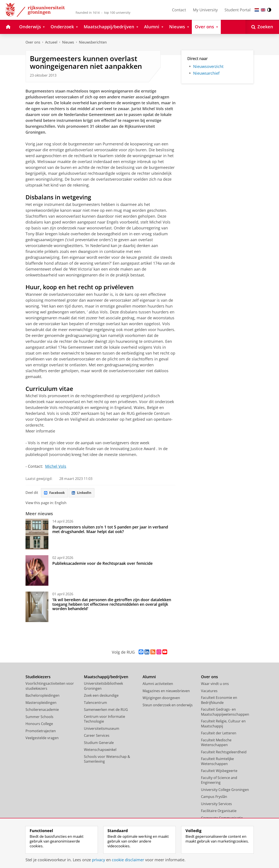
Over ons (33, 42)
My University (205, 10)
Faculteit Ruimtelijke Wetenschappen (217, 762)
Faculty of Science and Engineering (219, 781)
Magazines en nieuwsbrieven (166, 691)
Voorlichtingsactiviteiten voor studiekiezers (50, 686)
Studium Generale (99, 743)
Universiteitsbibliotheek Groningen (103, 686)
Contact (179, 10)
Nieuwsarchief (206, 73)
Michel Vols (56, 466)
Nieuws (68, 42)
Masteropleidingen (41, 703)
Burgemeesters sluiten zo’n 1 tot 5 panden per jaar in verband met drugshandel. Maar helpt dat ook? (110, 530)
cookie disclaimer (128, 860)
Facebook (55, 493)
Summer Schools (39, 717)
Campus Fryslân (214, 797)
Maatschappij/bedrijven (106, 677)
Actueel (51, 42)
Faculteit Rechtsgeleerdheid (224, 752)
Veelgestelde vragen (42, 738)
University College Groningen (225, 790)
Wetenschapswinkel (100, 750)
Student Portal (238, 10)
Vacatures (209, 691)
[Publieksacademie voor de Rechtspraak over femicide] (37, 571)
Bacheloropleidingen (43, 696)
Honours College (39, 724)
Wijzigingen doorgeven (161, 698)
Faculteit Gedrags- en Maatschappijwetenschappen (225, 712)
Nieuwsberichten (93, 42)
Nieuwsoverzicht (208, 66)
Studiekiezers (38, 677)
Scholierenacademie (42, 710)
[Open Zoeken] (262, 27)
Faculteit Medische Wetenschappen (216, 743)
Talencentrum (95, 703)
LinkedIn (83, 493)
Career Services (97, 736)
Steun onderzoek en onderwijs (168, 705)
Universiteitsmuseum (102, 729)
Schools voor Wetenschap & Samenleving (107, 759)
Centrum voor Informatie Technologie (105, 719)
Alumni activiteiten (158, 684)
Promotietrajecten (41, 731)
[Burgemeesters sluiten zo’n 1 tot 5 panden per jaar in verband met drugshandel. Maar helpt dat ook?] (37, 535)
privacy (99, 860)
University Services (216, 804)
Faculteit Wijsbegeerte (219, 771)
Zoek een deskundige (101, 696)
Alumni (149, 677)
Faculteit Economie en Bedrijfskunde (219, 701)
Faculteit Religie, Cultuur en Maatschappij (223, 724)
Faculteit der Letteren (219, 733)
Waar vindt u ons (215, 684)
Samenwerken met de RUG (106, 710)
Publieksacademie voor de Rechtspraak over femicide (102, 564)
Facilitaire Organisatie (219, 811)
